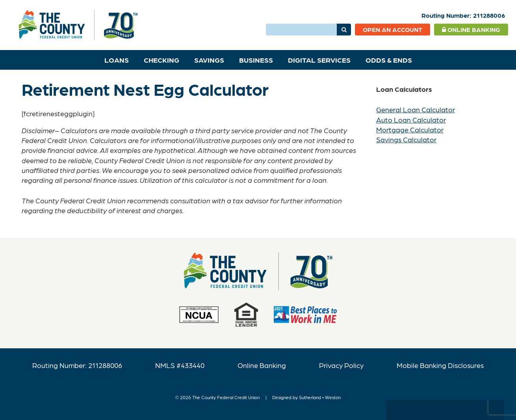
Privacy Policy (341, 365)
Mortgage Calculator (410, 129)
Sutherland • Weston (320, 397)
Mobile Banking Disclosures (440, 365)
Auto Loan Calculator (411, 120)
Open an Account (393, 29)
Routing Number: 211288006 (77, 365)
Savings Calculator (406, 139)
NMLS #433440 (180, 365)
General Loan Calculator (416, 109)
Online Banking (471, 29)
